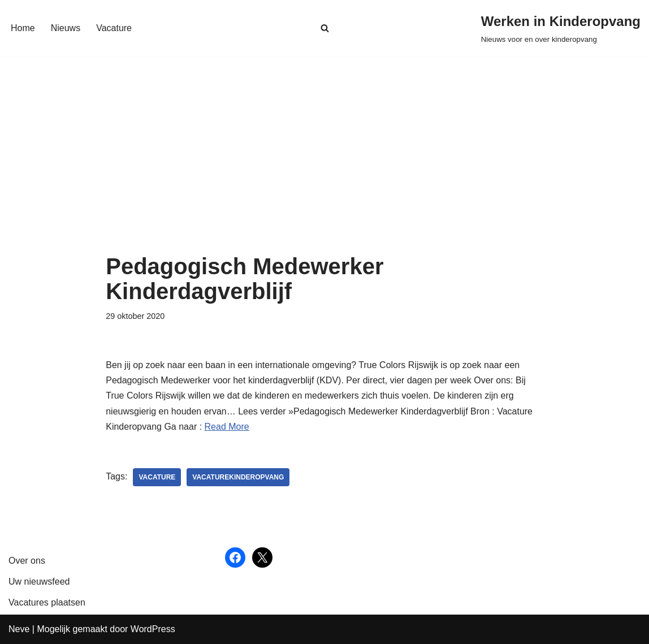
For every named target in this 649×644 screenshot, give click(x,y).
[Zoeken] (325, 28)
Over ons (27, 561)
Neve (19, 629)
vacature (157, 477)
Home (23, 28)
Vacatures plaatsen (47, 602)
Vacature (114, 28)
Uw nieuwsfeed (39, 582)
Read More (227, 427)
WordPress (153, 629)
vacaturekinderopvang (238, 477)
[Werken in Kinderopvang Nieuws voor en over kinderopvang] (561, 28)
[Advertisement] (324, 169)
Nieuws (66, 28)
